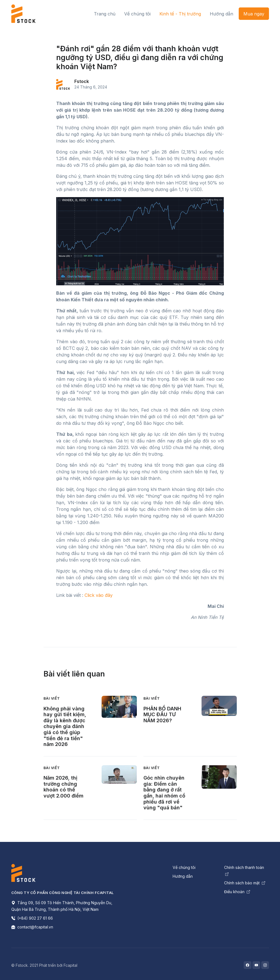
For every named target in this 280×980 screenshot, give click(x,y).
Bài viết (52, 698)
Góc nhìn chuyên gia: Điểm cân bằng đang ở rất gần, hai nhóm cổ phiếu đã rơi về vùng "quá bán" (164, 793)
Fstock (82, 81)
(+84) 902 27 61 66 (32, 918)
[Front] (23, 14)
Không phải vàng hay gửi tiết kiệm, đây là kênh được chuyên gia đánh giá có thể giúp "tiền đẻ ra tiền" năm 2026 (65, 727)
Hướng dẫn (183, 876)
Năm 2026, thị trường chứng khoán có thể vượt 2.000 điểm (63, 787)
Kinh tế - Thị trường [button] (180, 14)
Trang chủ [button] (105, 14)
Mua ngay (254, 14)
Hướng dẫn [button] (221, 14)
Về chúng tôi (184, 867)
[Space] (23, 872)
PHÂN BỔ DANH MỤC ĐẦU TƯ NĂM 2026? (162, 715)
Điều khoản (237, 892)
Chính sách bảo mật (245, 883)
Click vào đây (99, 595)
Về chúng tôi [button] (137, 14)
